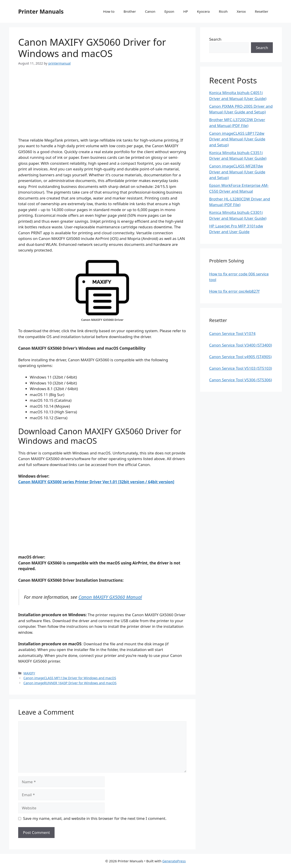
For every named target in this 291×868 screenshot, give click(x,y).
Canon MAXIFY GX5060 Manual (110, 597)
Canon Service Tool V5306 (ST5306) (241, 380)
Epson (169, 11)
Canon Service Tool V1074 (232, 333)
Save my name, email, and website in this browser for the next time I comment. (95, 818)
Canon (150, 11)
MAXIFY (29, 673)
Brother (130, 11)
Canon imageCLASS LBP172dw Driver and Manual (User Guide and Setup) (237, 139)
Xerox (241, 11)
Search (215, 39)
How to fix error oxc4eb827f (234, 291)
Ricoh (223, 11)
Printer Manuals (41, 11)
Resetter (262, 11)
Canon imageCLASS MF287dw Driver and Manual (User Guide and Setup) (237, 172)
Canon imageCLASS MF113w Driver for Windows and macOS (70, 678)
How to (109, 11)
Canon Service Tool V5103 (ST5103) (241, 368)
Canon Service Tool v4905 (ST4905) (240, 357)
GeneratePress (174, 861)
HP (186, 11)
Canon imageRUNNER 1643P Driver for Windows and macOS (70, 683)
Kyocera (203, 11)
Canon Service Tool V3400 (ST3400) (241, 345)
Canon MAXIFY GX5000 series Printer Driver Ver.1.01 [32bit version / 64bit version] (96, 482)
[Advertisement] (102, 105)
